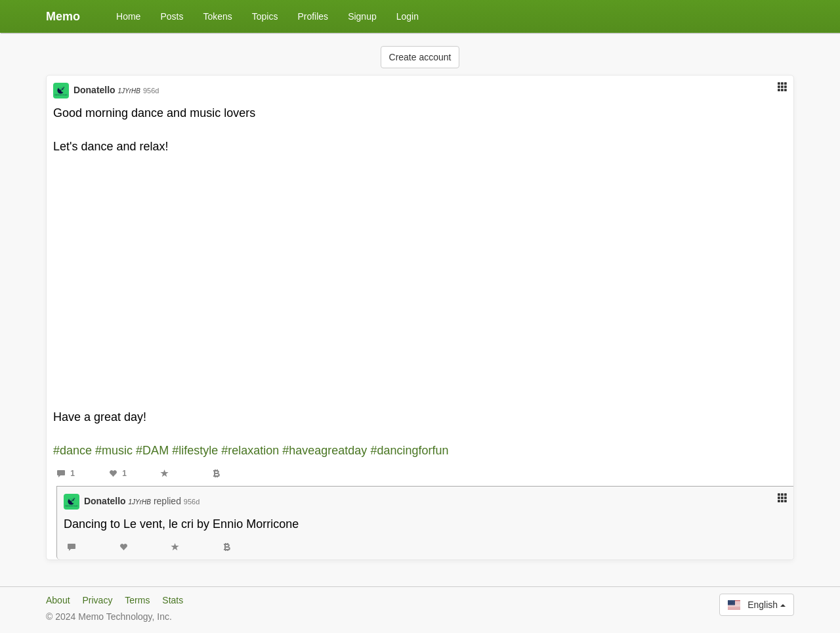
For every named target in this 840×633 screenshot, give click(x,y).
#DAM (152, 450)
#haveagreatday (325, 450)
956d (151, 91)
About (58, 600)
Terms (137, 600)
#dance (73, 450)
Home (128, 16)
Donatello (107, 90)
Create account (420, 57)
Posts (172, 16)
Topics (265, 16)
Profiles (313, 16)
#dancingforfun (409, 450)
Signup (362, 16)
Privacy (97, 600)
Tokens (217, 16)
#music (114, 450)
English (757, 605)
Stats (173, 600)
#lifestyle (195, 450)
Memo (63, 16)
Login (408, 16)
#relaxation (250, 450)
